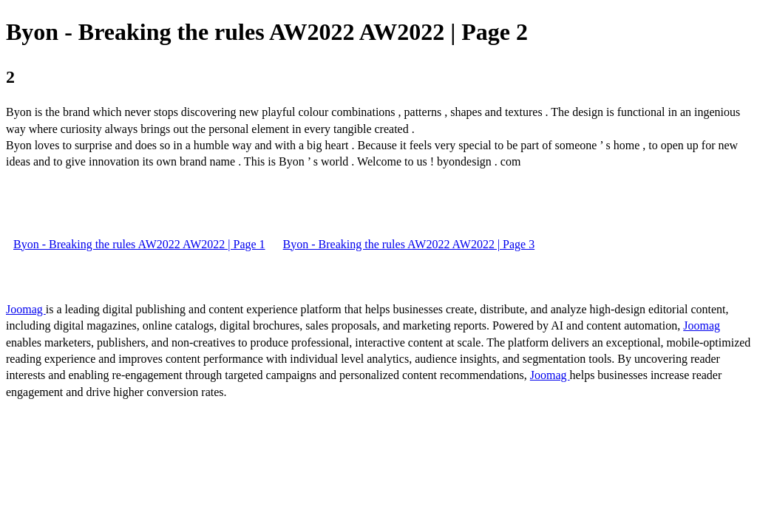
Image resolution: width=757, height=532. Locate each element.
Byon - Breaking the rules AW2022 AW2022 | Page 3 (409, 244)
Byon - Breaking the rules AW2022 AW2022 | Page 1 (139, 244)
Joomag (26, 309)
